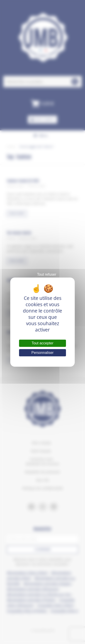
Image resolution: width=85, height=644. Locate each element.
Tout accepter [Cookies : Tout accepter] (42, 343)
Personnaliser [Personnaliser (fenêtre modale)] (43, 353)
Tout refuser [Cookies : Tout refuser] (47, 274)
